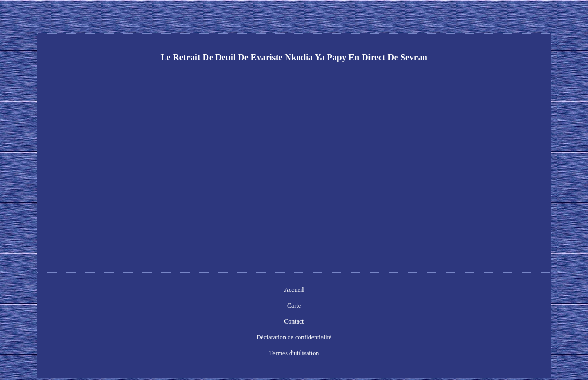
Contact (242, 291)
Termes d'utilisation (376, 291)
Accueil (184, 291)
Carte (213, 291)
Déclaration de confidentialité (302, 291)
